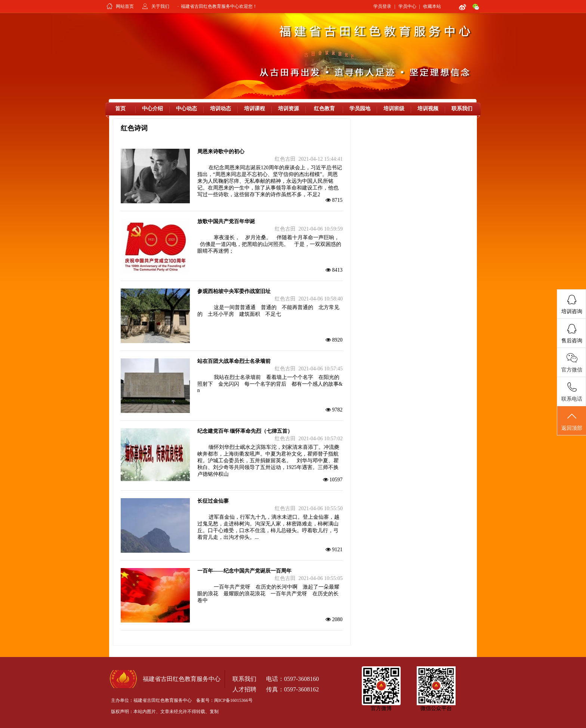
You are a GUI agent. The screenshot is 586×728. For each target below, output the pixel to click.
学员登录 (382, 6)
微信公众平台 (436, 708)
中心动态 (186, 109)
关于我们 (160, 6)
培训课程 (255, 109)
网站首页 (125, 6)
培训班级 (394, 109)
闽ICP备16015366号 (233, 700)
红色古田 (285, 159)
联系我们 (462, 109)
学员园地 (360, 109)
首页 (120, 109)
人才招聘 (244, 689)
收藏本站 (432, 6)
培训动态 (220, 109)
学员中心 (407, 6)
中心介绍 (152, 109)
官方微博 (381, 708)
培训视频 (428, 109)
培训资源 (289, 109)
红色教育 (324, 109)
